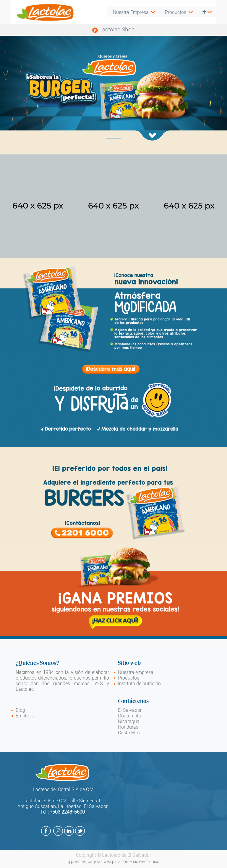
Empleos (25, 716)
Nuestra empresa (136, 672)
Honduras (128, 727)
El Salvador (130, 710)
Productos (129, 678)
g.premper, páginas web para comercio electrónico (113, 861)
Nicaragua (129, 721)
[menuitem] (178, 12)
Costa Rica (129, 733)
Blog (20, 710)
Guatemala (129, 716)
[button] (206, 12)
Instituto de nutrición (139, 684)
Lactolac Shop (113, 29)
